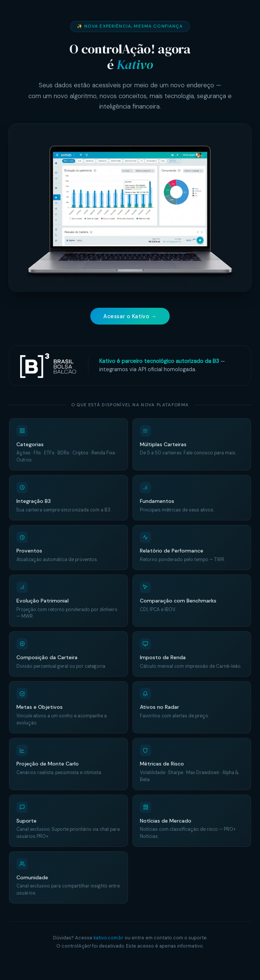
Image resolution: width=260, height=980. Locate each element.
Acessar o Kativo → (130, 316)
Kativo (135, 65)
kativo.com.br (109, 938)
